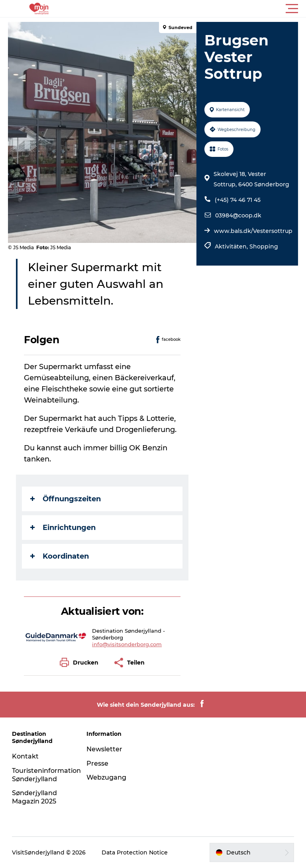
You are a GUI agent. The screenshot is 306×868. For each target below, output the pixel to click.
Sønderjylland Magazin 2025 (34, 797)
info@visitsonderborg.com (127, 644)
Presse (97, 763)
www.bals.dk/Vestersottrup (253, 231)
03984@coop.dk (238, 215)
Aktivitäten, (232, 246)
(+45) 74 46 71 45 (238, 200)
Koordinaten (60, 556)
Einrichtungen (63, 528)
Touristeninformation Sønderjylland (46, 775)
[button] (189, 9)
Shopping (264, 246)
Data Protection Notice (135, 852)
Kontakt (25, 756)
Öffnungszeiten (66, 499)
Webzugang (106, 777)
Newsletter (104, 749)
